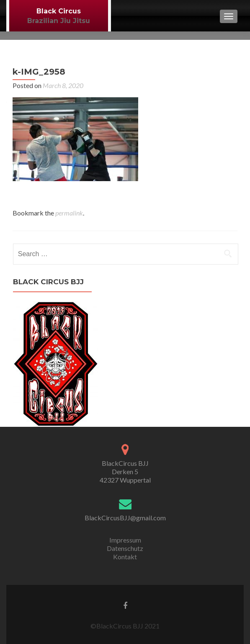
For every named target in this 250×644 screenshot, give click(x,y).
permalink (69, 213)
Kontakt (125, 557)
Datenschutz (125, 548)
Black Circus (59, 11)
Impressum (125, 540)
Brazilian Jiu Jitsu (59, 21)
